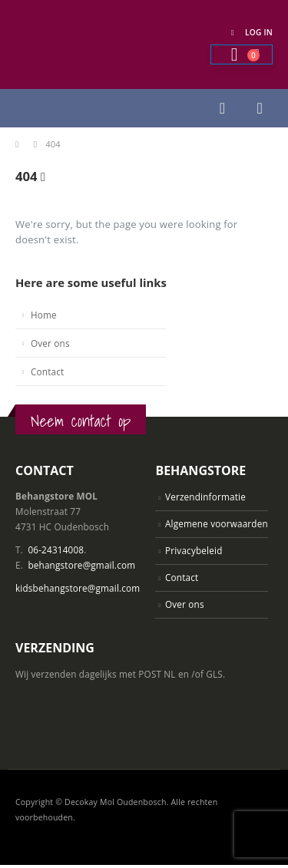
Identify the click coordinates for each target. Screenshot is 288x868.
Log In (249, 32)
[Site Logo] (92, 45)
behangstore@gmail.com (81, 565)
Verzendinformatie (205, 497)
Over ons (50, 343)
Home (44, 315)
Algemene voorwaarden (217, 523)
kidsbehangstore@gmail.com (78, 588)
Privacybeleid (194, 550)
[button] (222, 108)
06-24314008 (56, 550)
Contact (47, 371)
